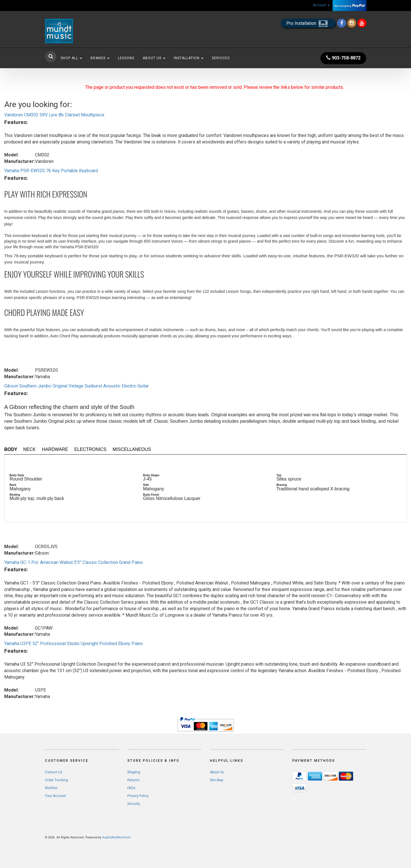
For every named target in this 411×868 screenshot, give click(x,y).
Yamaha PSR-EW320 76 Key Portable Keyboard (51, 171)
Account (321, 5)
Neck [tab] (29, 449)
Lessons (126, 58)
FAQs (131, 788)
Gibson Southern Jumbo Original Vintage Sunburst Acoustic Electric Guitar (76, 386)
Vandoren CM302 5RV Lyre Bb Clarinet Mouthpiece (54, 115)
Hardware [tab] (55, 449)
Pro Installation (308, 24)
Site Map (217, 780)
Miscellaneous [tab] (132, 449)
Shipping (134, 772)
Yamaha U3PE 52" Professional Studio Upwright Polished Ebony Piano (73, 644)
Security (134, 804)
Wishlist (51, 788)
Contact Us (54, 772)
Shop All (71, 58)
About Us (154, 58)
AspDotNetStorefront (116, 837)
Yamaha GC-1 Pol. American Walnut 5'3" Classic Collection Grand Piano (73, 562)
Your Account (55, 796)
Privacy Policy (138, 796)
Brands (100, 58)
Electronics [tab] (90, 449)
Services (221, 58)
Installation (189, 58)
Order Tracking (56, 780)
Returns (133, 780)
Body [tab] (11, 449)
